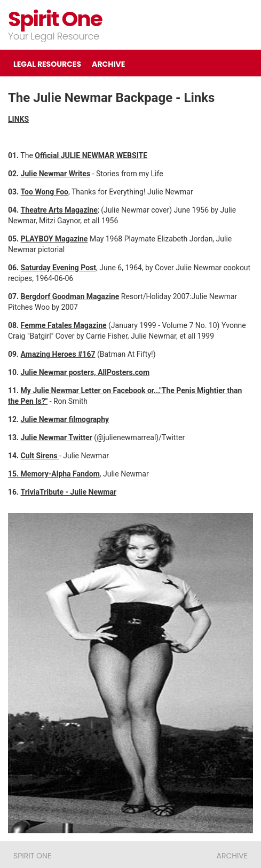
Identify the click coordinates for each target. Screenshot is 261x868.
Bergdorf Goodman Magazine (70, 296)
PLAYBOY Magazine (54, 239)
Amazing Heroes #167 (58, 354)
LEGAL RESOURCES (47, 64)
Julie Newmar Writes (56, 174)
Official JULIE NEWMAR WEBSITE (91, 155)
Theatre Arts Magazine (59, 210)
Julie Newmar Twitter (57, 437)
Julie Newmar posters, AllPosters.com (85, 372)
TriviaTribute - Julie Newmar (69, 492)
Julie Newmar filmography (65, 419)
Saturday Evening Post (58, 268)
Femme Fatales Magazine (64, 325)
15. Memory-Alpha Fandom (54, 474)
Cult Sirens (40, 456)
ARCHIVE (108, 64)
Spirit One (55, 19)
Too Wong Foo (45, 192)
